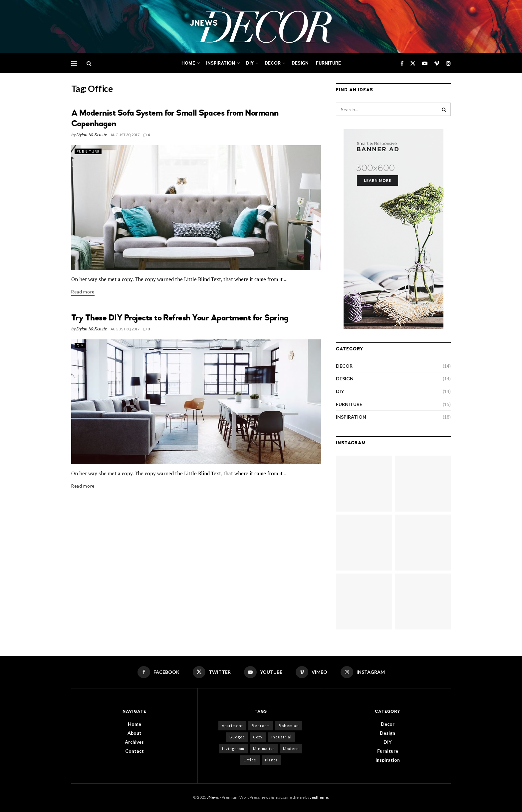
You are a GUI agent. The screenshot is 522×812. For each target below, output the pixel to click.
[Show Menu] (74, 63)
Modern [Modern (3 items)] (291, 749)
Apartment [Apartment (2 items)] (232, 726)
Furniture (328, 63)
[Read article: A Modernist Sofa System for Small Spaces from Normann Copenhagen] (196, 208)
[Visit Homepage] (261, 27)
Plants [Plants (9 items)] (271, 760)
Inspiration (221, 63)
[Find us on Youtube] (425, 63)
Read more (83, 291)
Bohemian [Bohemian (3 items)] (289, 726)
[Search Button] (89, 63)
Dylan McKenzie (91, 134)
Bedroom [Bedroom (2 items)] (261, 726)
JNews (213, 797)
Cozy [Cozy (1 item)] (258, 737)
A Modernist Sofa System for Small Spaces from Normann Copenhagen (175, 118)
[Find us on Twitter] (413, 63)
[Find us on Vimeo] (437, 63)
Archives (134, 742)
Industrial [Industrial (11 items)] (281, 737)
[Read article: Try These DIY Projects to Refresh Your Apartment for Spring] (196, 402)
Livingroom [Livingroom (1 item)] (233, 749)
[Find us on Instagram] (448, 63)
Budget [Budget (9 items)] (237, 737)
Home (188, 63)
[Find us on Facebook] (402, 63)
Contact (134, 751)
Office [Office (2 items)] (250, 760)
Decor (273, 63)
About (134, 733)
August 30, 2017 (125, 135)
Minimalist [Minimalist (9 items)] (264, 749)
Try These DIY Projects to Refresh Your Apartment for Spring (180, 318)
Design (300, 63)
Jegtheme (319, 797)
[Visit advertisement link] (393, 229)
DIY (250, 63)
